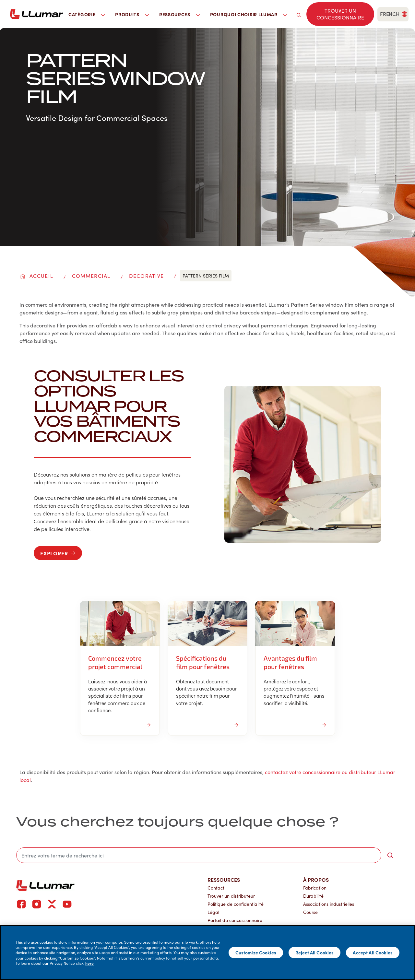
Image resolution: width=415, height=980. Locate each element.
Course (310, 912)
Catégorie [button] (87, 14)
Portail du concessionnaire (235, 920)
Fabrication (315, 888)
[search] (299, 14)
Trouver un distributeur (231, 896)
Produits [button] (132, 14)
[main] (207, 953)
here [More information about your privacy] (89, 963)
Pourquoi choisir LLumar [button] (249, 14)
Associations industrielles (329, 904)
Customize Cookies (256, 952)
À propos (316, 880)
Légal (213, 912)
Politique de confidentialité (236, 904)
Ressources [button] (179, 14)
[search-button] (390, 855)
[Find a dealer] (340, 14)
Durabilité (313, 896)
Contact (216, 888)
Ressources (224, 880)
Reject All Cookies (315, 952)
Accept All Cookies (373, 952)
